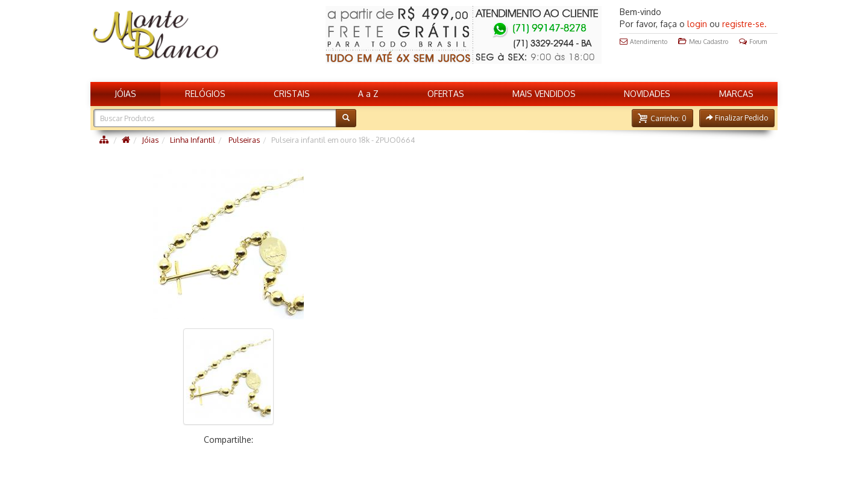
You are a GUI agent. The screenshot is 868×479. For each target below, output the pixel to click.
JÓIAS (125, 94)
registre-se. (744, 24)
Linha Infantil (193, 140)
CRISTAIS (292, 94)
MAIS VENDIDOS (544, 94)
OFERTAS (446, 94)
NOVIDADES (647, 94)
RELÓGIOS (205, 94)
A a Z (368, 94)
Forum (753, 42)
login (697, 24)
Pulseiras (243, 140)
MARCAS (736, 94)
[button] (662, 118)
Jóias (150, 140)
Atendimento (643, 42)
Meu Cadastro (703, 42)
